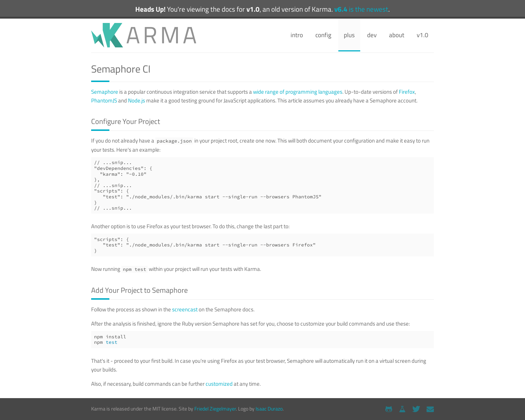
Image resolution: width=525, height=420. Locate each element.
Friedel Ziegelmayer (215, 409)
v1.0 (423, 35)
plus (349, 35)
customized (219, 384)
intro (297, 35)
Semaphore (105, 92)
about (397, 35)
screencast (185, 309)
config (323, 35)
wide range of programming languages (298, 92)
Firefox (407, 92)
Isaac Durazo (269, 409)
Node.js (137, 100)
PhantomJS (104, 100)
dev (372, 35)
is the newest (361, 9)
